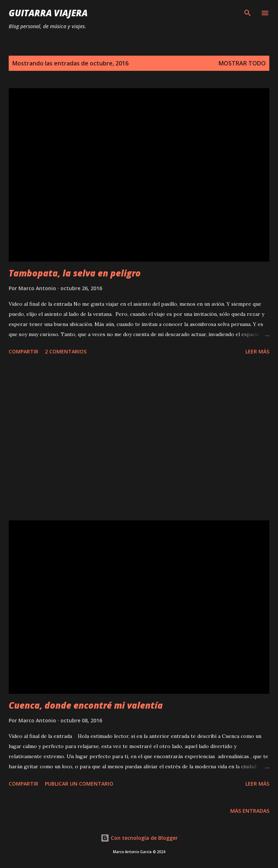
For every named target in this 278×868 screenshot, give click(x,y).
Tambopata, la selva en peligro (75, 273)
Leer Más (257, 351)
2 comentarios (66, 351)
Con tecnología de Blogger (139, 838)
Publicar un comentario (79, 784)
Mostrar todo (242, 63)
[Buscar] (248, 13)
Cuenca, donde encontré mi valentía (86, 705)
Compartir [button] (24, 351)
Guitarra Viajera (48, 13)
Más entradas (250, 811)
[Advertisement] (139, 439)
